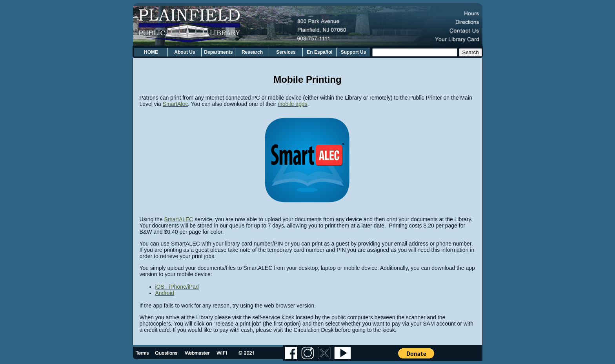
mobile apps (293, 104)
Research (252, 52)
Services (286, 52)
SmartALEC (179, 219)
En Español (319, 52)
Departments (218, 52)
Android (165, 293)
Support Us (354, 52)
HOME (151, 52)
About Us (185, 52)
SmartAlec (176, 104)
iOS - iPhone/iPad (177, 287)
